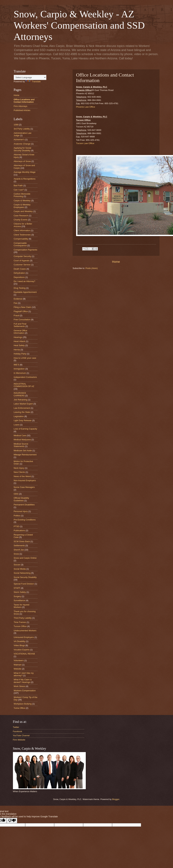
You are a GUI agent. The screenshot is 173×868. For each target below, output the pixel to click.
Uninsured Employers (24, 637)
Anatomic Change (22, 144)
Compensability (21, 239)
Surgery (17, 596)
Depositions (19, 277)
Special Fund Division (24, 584)
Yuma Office (19, 708)
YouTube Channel (21, 735)
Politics (17, 516)
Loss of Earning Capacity (25, 429)
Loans (17, 425)
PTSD (17, 526)
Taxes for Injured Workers (22, 606)
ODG (16, 494)
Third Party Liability (23, 618)
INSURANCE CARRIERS (20, 394)
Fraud (17, 315)
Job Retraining (21, 400)
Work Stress (19, 686)
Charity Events (21, 220)
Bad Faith (18, 185)
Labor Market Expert (23, 404)
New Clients (19, 472)
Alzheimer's (19, 140)
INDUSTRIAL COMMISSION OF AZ (24, 385)
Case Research (21, 216)
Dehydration (19, 273)
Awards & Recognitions (25, 179)
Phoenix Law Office (86, 107)
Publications (19, 530)
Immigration (19, 369)
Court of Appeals (22, 261)
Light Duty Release (23, 420)
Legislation (19, 416)
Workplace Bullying (23, 704)
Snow (16, 554)
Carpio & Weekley (22, 201)
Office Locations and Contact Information (24, 101)
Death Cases (20, 269)
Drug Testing (20, 288)
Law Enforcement (22, 408)
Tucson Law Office (85, 143)
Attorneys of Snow (22, 161)
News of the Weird (22, 476)
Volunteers (19, 660)
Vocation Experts (22, 650)
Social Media (20, 569)
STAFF (17, 588)
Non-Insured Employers (25, 480)
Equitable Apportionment (25, 292)
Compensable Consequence (20, 244)
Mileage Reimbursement (25, 455)
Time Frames (20, 622)
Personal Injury (21, 511)
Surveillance (19, 600)
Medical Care (20, 435)
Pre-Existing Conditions (25, 520)
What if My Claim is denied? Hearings (23, 681)
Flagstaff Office (21, 311)
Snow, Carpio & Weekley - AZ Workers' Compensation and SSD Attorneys (79, 25)
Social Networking (22, 573)
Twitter (16, 727)
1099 (16, 125)
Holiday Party (20, 354)
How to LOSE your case (25, 358)
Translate (33, 82)
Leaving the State (22, 412)
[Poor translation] (12, 821)
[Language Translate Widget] (30, 77)
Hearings (18, 337)
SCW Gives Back (22, 541)
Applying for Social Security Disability (23, 149)
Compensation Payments (26, 250)
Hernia (17, 350)
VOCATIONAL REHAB (24, 654)
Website (18, 669)
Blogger (116, 799)
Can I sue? (19, 190)
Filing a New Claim (23, 307)
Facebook (18, 731)
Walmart (18, 665)
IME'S (17, 365)
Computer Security (23, 256)
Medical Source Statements (21, 445)
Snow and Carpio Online (25, 558)
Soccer (17, 565)
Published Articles (22, 110)
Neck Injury (19, 468)
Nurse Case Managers (24, 487)
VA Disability (20, 641)
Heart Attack (19, 341)
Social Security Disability (25, 577)
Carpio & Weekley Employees (22, 206)
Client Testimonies (22, 235)
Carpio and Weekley (23, 211)
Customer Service (22, 265)
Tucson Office (20, 626)
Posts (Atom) (91, 268)
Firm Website (19, 740)
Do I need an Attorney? (25, 281)
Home (116, 262)
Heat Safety (19, 345)
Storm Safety (20, 592)
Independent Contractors (25, 377)
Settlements (19, 546)
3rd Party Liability (22, 129)
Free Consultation (22, 320)
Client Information (22, 230)
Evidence (18, 299)
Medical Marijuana (22, 440)
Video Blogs (19, 645)
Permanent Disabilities (24, 505)
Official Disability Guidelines (21, 499)
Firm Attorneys (21, 106)
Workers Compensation (25, 691)
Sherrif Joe (19, 550)
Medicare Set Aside (23, 451)
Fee (16, 303)
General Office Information (21, 332)
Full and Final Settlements (20, 325)
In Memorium (20, 373)
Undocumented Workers (25, 631)
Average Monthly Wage (25, 172)
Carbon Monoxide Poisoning (22, 195)
